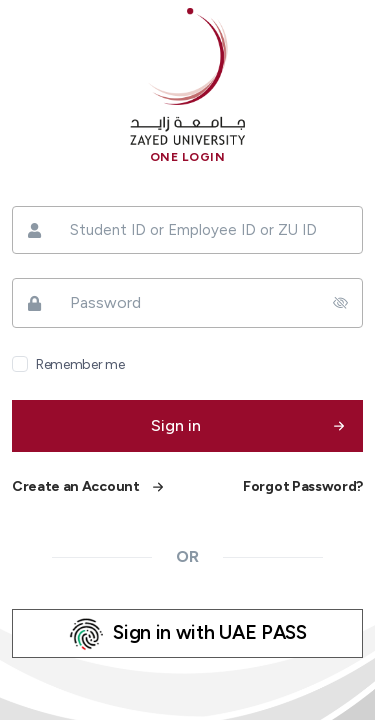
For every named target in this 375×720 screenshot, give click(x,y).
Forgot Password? (303, 486)
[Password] (187, 303)
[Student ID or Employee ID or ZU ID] (187, 230)
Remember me (80, 364)
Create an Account (76, 486)
